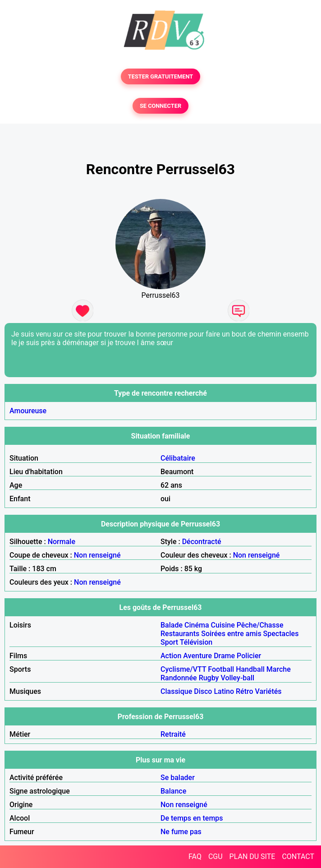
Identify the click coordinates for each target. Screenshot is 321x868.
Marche (279, 669)
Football (221, 669)
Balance (173, 791)
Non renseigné (97, 555)
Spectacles (281, 634)
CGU (216, 856)
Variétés (268, 691)
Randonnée (179, 678)
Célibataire (178, 458)
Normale (62, 542)
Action (171, 656)
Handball (250, 669)
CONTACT (298, 856)
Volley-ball (237, 678)
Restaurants (180, 634)
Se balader (178, 778)
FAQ (195, 856)
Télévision (196, 642)
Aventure (197, 656)
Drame (224, 656)
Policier (249, 656)
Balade (172, 625)
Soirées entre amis (231, 634)
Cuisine (223, 625)
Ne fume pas (181, 832)
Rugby (209, 678)
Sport (169, 642)
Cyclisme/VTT (183, 669)
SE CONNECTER (160, 106)
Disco (203, 691)
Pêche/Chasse (260, 625)
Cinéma (197, 625)
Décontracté (202, 542)
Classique (176, 691)
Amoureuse (28, 411)
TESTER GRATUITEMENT (161, 76)
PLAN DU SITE (252, 856)
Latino (224, 691)
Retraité (173, 734)
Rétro (245, 691)
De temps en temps (192, 818)
